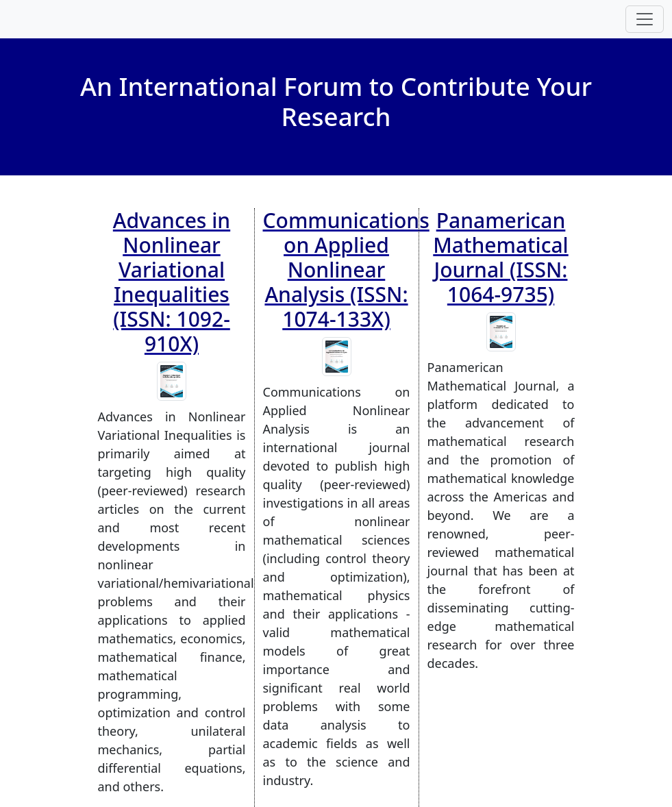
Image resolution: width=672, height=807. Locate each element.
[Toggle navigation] (645, 19)
